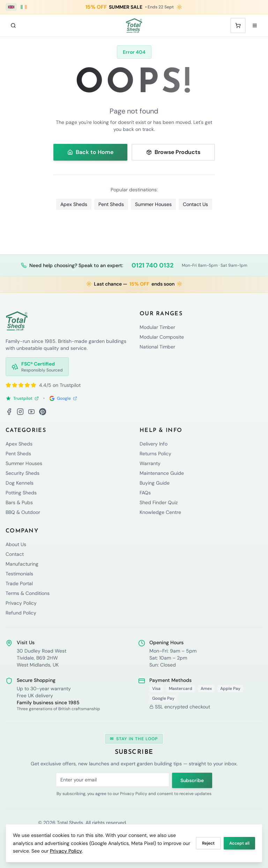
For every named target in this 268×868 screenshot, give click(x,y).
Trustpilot (22, 398)
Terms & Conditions (28, 593)
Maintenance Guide (162, 473)
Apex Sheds (74, 204)
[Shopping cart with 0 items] (238, 25)
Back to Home (90, 152)
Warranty (150, 463)
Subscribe (192, 780)
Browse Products (173, 152)
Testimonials (19, 574)
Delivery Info (154, 444)
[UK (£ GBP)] (11, 7)
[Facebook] (9, 412)
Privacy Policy (66, 851)
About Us (16, 544)
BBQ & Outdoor (23, 512)
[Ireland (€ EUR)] (24, 7)
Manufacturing (22, 564)
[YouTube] (31, 412)
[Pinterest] (43, 412)
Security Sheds (23, 473)
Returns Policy (155, 454)
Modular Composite (162, 337)
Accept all (239, 843)
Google (63, 398)
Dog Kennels (20, 483)
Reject (208, 843)
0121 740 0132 (152, 265)
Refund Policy (21, 613)
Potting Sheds (21, 493)
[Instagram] (20, 412)
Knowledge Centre (160, 512)
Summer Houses (153, 204)
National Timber (157, 347)
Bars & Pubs (19, 502)
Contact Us (195, 204)
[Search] (13, 25)
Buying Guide (155, 483)
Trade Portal (19, 583)
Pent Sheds (111, 204)
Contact (15, 554)
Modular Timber (157, 327)
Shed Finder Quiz (159, 502)
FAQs (145, 493)
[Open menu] (255, 25)
